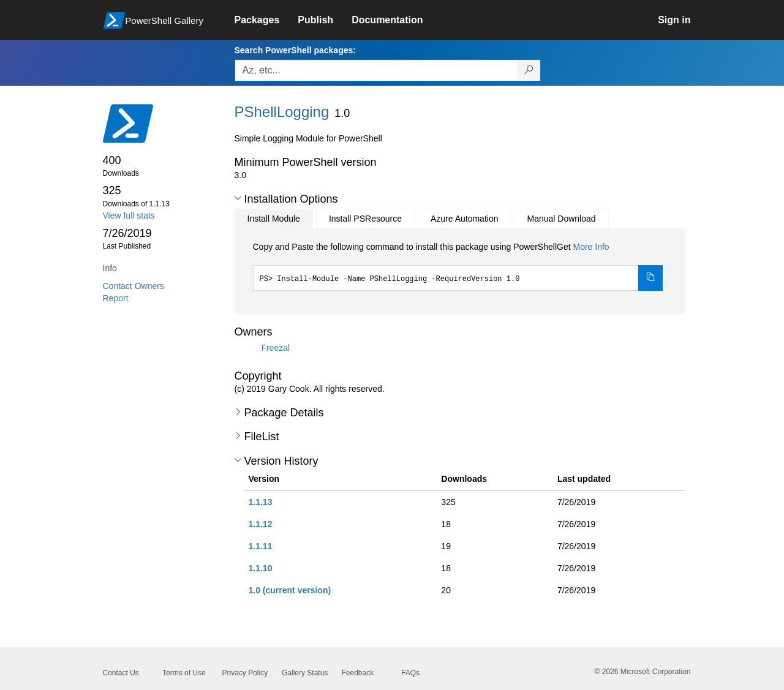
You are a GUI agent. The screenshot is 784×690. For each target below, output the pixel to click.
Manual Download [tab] (561, 219)
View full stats (129, 216)
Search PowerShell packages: (295, 50)
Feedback (358, 673)
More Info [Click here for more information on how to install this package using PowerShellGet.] (591, 247)
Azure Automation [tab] (465, 219)
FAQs (410, 673)
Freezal (275, 347)
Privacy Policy (245, 673)
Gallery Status (305, 673)
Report (116, 298)
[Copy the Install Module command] (650, 278)
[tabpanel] (458, 266)
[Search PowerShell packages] (529, 70)
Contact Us (121, 673)
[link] (266, 20)
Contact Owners (134, 286)
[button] (238, 198)
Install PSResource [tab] (365, 219)
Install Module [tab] (274, 219)
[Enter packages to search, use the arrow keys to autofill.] (376, 70)
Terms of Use (184, 673)
